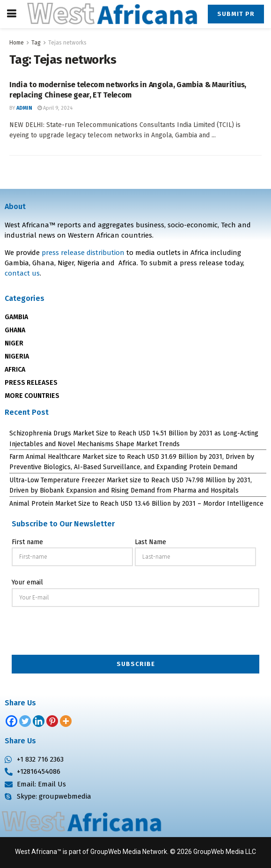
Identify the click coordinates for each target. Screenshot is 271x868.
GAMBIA (16, 317)
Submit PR (236, 14)
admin (24, 108)
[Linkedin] (39, 721)
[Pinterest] (52, 721)
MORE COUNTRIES (32, 396)
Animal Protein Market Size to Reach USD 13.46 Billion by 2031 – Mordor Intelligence (136, 504)
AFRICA (15, 370)
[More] (66, 721)
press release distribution (83, 253)
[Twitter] (25, 721)
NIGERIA (17, 356)
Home (17, 43)
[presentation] (136, 632)
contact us (22, 273)
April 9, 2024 (55, 108)
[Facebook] (11, 721)
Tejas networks (67, 43)
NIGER (14, 343)
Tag (36, 43)
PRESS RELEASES (31, 383)
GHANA (15, 330)
